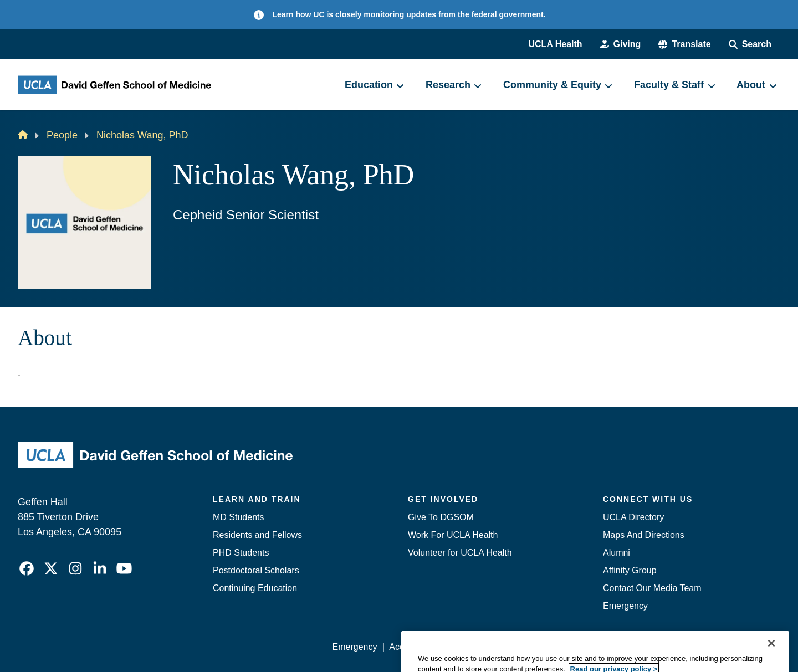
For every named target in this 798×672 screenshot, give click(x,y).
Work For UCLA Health (453, 535)
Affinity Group (630, 570)
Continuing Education (255, 588)
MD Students (238, 517)
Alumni (617, 553)
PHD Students (241, 553)
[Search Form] (750, 44)
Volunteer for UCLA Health (460, 553)
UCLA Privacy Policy (490, 647)
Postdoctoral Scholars (256, 570)
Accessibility (413, 647)
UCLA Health (555, 44)
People (62, 135)
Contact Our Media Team (652, 588)
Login (675, 647)
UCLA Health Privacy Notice (598, 647)
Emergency (625, 606)
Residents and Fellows (257, 535)
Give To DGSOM (441, 517)
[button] (684, 44)
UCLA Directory (633, 517)
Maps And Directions (644, 535)
